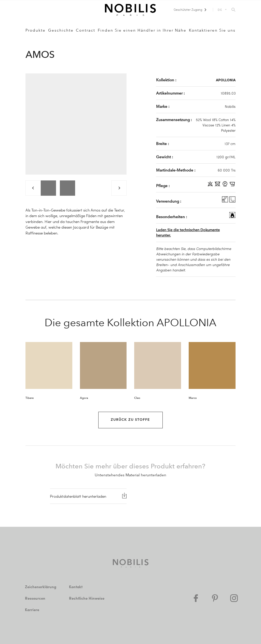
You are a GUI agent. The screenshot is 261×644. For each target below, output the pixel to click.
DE (220, 10)
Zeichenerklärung (41, 587)
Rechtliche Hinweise (87, 598)
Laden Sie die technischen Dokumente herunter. (188, 233)
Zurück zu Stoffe (130, 420)
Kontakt (76, 587)
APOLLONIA (226, 80)
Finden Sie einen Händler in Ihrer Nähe (142, 30)
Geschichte (61, 30)
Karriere (32, 610)
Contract (86, 30)
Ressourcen (35, 598)
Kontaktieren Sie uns (212, 30)
